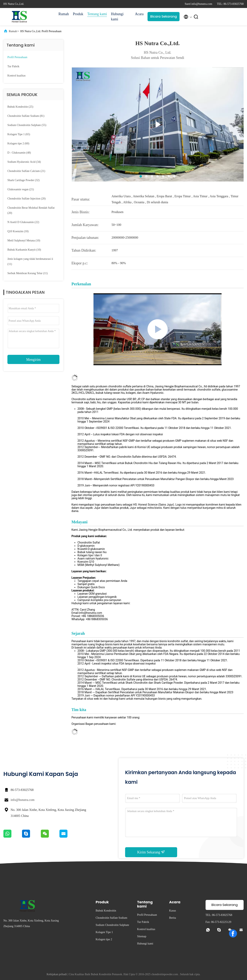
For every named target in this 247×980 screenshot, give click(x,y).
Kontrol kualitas (17, 76)
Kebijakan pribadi (57, 974)
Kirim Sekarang (151, 852)
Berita (173, 918)
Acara (139, 14)
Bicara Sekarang (164, 16)
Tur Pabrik (13, 66)
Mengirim (33, 360)
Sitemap (142, 936)
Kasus (173, 911)
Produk (78, 14)
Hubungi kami (117, 17)
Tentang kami (97, 14)
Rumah (64, 14)
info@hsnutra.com (23, 800)
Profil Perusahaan (17, 57)
